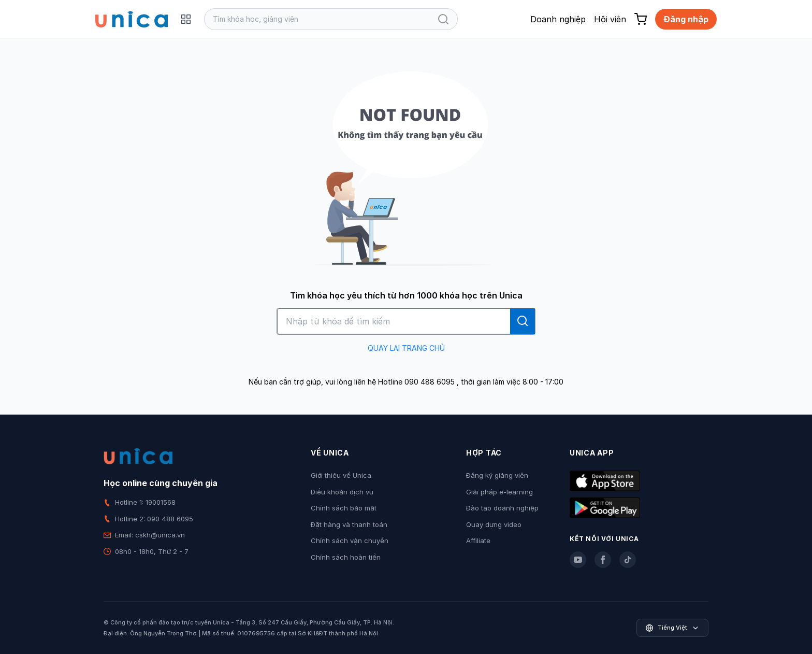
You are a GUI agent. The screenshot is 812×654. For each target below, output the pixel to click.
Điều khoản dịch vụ (342, 492)
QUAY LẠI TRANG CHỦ (406, 348)
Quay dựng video (494, 524)
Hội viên (610, 19)
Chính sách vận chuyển (350, 541)
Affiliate (478, 541)
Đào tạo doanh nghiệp (502, 508)
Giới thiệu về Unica (341, 475)
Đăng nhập (686, 19)
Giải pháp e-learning (499, 492)
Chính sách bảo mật (344, 508)
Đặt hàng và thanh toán (349, 524)
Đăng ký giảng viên (497, 475)
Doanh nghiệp (558, 19)
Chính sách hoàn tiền (346, 557)
